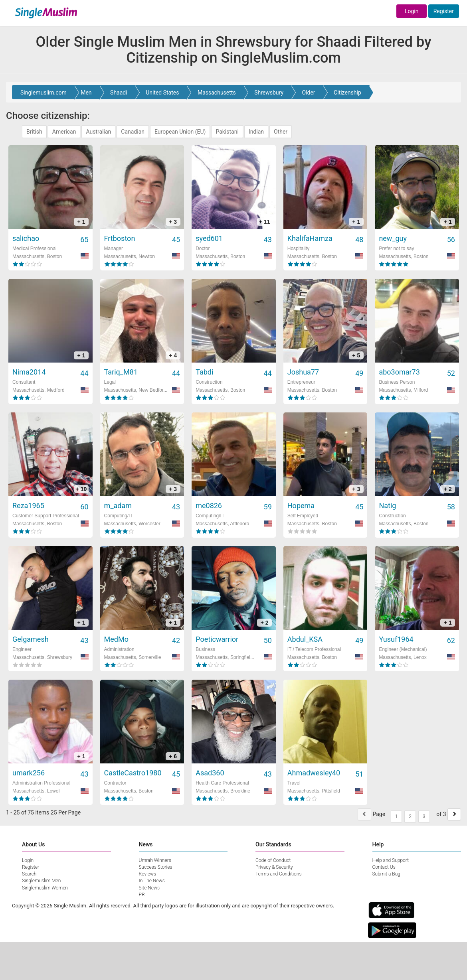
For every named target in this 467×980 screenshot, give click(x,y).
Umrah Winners (155, 860)
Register (444, 11)
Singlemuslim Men (41, 881)
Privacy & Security (274, 867)
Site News (149, 888)
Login (412, 11)
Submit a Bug (386, 874)
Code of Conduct (273, 860)
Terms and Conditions (279, 874)
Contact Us (384, 867)
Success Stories (156, 867)
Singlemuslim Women (45, 888)
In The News (152, 881)
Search (29, 874)
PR (142, 895)
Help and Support (391, 860)
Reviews (148, 874)
